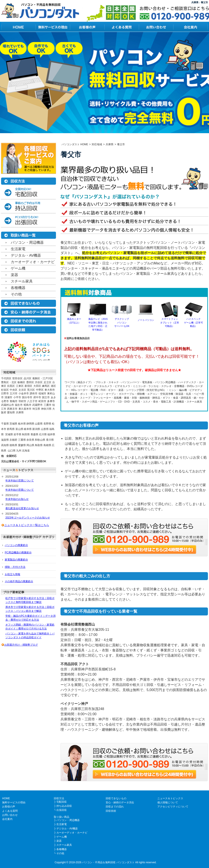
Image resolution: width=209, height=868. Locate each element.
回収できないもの (116, 798)
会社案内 (7, 819)
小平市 (17, 397)
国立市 (46, 397)
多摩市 (51, 401)
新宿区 (28, 386)
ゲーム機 (18, 268)
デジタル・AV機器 (26, 255)
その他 (16, 294)
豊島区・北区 (9, 382)
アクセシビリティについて (173, 807)
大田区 (37, 386)
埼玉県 (36, 409)
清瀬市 (8, 397)
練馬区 (46, 386)
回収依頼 (111, 811)
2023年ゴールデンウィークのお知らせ (28, 518)
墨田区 (30, 382)
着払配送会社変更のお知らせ (22, 508)
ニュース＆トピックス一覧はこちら (27, 525)
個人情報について (168, 802)
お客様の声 (9, 807)
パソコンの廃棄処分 (16, 545)
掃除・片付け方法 (15, 567)
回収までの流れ (115, 807)
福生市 (19, 405)
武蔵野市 (37, 405)
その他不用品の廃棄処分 (19, 581)
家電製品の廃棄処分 (16, 560)
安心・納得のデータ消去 (120, 802)
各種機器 (18, 288)
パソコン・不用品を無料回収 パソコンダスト (108, 862)
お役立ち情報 (12, 574)
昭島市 (28, 405)
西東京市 (12, 409)
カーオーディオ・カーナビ (33, 262)
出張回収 (62, 810)
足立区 (48, 382)
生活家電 (18, 249)
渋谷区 (39, 382)
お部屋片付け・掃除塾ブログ (21, 645)
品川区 (28, 378)
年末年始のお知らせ (17, 499)
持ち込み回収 (64, 806)
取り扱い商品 (62, 817)
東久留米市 (25, 409)
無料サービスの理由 (14, 802)
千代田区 (6, 378)
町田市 (42, 401)
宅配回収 (62, 802)
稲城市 (42, 393)
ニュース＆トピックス (170, 798)
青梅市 (14, 401)
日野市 (5, 393)
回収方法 (59, 798)
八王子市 (32, 401)
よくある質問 (10, 811)
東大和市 (50, 390)
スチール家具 (22, 281)
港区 (53, 386)
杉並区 (5, 390)
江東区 (20, 386)
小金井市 (24, 393)
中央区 (14, 390)
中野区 (40, 390)
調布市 (34, 393)
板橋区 (21, 382)
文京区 (22, 390)
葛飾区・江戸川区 (43, 378)
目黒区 (11, 386)
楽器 (14, 275)
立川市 (14, 393)
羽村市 (22, 401)
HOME (6, 798)
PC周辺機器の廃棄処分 (18, 553)
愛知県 (11, 412)
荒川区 (31, 390)
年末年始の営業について (20, 481)
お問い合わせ (10, 815)
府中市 (37, 397)
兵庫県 (20, 412)
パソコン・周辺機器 (27, 243)
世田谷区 (17, 378)
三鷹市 (48, 405)
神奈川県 (46, 409)
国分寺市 (27, 397)
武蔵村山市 (8, 405)
